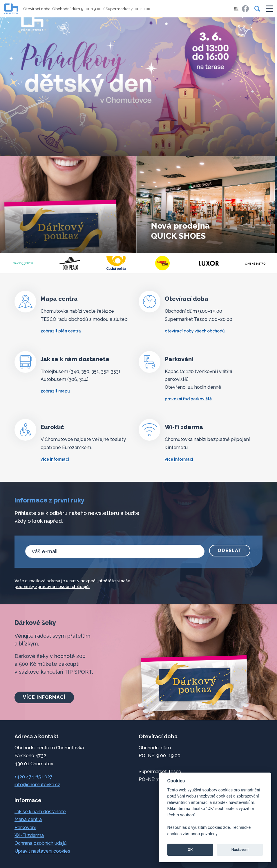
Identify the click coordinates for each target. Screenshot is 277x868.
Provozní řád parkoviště (188, 399)
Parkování (25, 828)
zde (227, 828)
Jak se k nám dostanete (40, 812)
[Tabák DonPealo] (116, 263)
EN (236, 9)
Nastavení (240, 850)
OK (190, 850)
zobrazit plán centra (61, 331)
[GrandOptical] (70, 263)
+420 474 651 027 (34, 777)
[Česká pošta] (162, 263)
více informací (55, 459)
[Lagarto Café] (23, 263)
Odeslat (230, 550)
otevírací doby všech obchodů (195, 331)
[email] (115, 551)
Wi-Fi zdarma (29, 835)
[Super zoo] (209, 263)
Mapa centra (28, 819)
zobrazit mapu (55, 391)
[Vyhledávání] (256, 9)
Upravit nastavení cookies (42, 851)
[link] (245, 9)
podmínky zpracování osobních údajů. (52, 587)
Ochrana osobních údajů (41, 843)
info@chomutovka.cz (37, 785)
